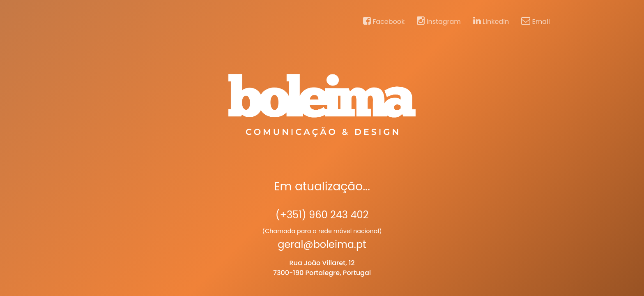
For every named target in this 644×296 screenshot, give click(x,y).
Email (536, 21)
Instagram (439, 21)
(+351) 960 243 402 (322, 215)
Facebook (384, 21)
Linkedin (491, 21)
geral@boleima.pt (322, 244)
